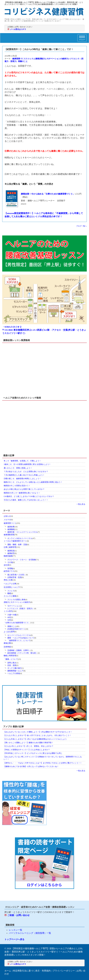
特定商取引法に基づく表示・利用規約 (32, 971)
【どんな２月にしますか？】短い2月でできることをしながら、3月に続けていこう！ (37, 735)
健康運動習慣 (9, 535)
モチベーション (14, 606)
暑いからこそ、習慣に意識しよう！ (18, 468)
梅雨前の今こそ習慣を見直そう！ (17, 486)
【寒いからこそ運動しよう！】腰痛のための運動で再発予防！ (29, 743)
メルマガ (7, 520)
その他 (10, 562)
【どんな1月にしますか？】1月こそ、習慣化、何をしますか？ (29, 746)
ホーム (8, 971)
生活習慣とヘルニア (12, 587)
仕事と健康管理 (10, 547)
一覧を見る (81, 504)
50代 (9, 620)
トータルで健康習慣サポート (15, 541)
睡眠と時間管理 (10, 656)
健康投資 (11, 551)
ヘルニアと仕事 (10, 584)
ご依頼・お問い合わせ (18, 915)
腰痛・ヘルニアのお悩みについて (21, 638)
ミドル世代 (8, 611)
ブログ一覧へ (81, 226)
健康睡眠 (11, 529)
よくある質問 (9, 632)
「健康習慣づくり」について (19, 640)
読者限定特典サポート (16, 629)
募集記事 (7, 643)
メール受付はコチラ (18, 29)
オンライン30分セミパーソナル (20, 538)
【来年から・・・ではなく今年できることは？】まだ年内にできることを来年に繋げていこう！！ (43, 763)
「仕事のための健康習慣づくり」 (17, 623)
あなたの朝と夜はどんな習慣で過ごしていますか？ (24, 489)
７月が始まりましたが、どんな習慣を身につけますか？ (26, 472)
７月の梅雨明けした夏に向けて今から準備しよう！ (24, 475)
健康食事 (11, 527)
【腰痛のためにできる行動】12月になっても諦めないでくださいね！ (31, 766)
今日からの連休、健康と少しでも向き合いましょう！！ (26, 500)
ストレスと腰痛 (32, 59)
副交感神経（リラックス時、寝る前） (22, 653)
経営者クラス (9, 571)
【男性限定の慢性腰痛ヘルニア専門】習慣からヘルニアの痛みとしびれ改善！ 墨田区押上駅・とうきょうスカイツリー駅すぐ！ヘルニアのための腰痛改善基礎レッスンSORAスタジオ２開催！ (44, 952)
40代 (9, 617)
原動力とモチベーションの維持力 (54, 59)
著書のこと (23, 61)
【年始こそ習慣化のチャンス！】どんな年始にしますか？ (27, 750)
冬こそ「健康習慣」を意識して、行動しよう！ (22, 461)
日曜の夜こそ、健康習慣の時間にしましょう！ (22, 479)
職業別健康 (8, 556)
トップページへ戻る (14, 939)
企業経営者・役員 (14, 577)
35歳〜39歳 (12, 615)
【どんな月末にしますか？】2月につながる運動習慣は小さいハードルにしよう (35, 739)
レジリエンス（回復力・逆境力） (21, 609)
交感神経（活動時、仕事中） (19, 650)
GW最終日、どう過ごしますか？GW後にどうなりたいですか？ (29, 496)
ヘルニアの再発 (14, 673)
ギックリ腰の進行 (14, 668)
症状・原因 (12, 665)
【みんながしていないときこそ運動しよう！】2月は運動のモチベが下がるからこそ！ (38, 732)
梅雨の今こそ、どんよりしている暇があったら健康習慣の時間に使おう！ (33, 482)
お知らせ (7, 516)
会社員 (6, 565)
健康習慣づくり (19, 59)
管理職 (10, 569)
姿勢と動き (12, 663)
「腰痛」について (11, 659)
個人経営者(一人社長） (17, 575)
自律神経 (7, 647)
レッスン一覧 (16, 930)
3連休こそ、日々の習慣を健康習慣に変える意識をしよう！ (27, 464)
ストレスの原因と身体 (16, 600)
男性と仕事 (8, 580)
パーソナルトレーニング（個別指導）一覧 (30, 933)
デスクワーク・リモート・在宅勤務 (22, 560)
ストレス (11, 591)
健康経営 (11, 553)
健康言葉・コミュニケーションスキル (22, 532)
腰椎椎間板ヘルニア (15, 671)
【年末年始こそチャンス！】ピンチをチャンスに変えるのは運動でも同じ (33, 753)
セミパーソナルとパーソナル (19, 635)
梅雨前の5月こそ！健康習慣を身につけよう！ (22, 493)
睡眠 (9, 593)
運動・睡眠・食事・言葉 (17, 545)
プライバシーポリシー (64, 971)
